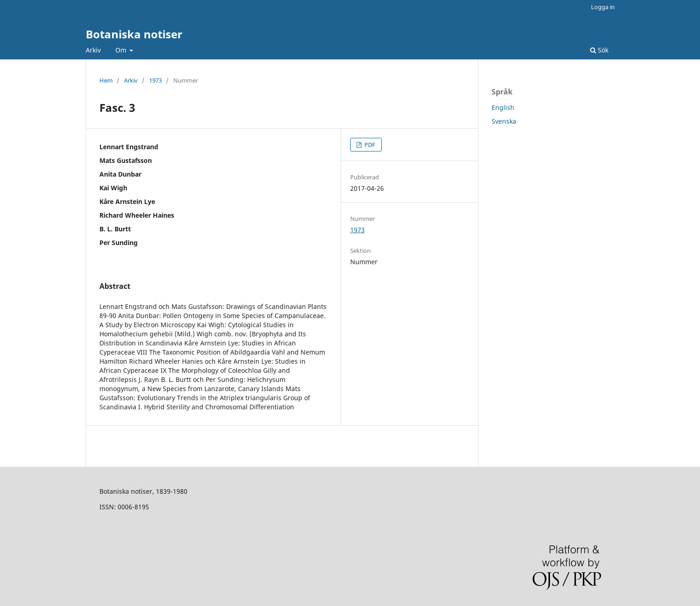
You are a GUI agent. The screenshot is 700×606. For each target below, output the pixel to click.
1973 (156, 80)
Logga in (603, 7)
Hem (106, 80)
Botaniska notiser (134, 34)
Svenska (504, 121)
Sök (599, 50)
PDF (369, 145)
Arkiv (93, 50)
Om (122, 50)
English (503, 107)
